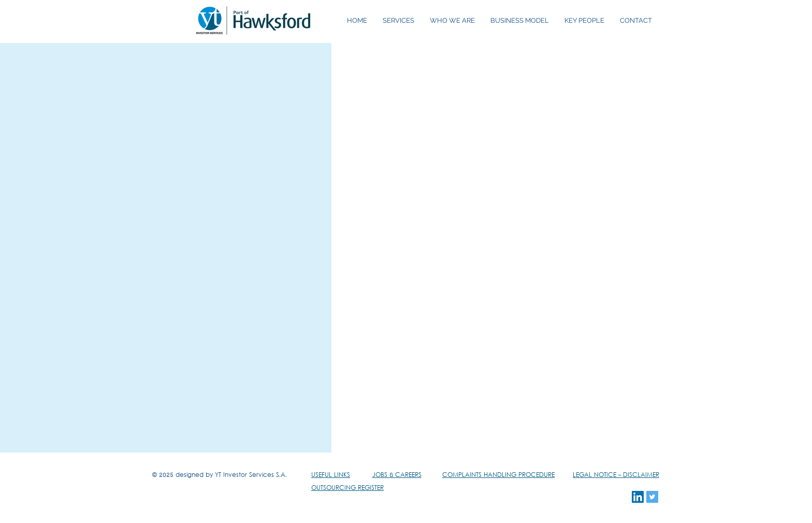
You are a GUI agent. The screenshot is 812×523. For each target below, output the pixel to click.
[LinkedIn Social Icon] (638, 497)
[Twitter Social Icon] (652, 497)
